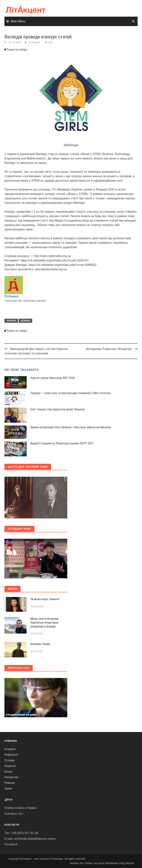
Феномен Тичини (40, 644)
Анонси (11, 321)
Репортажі (11, 777)
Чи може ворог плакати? (45, 599)
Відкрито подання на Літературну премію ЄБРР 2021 (62, 443)
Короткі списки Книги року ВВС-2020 (53, 378)
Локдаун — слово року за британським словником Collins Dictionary (71, 393)
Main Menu (18, 21)
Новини (25, 321)
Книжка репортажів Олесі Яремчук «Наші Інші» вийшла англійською (71, 427)
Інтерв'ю (10, 749)
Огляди (9, 760)
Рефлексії (11, 755)
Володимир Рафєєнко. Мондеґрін (109, 349)
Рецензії (10, 766)
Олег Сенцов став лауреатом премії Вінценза (58, 409)
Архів (8, 788)
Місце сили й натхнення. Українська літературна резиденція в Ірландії (45, 623)
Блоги (9, 772)
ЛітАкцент (34, 42)
